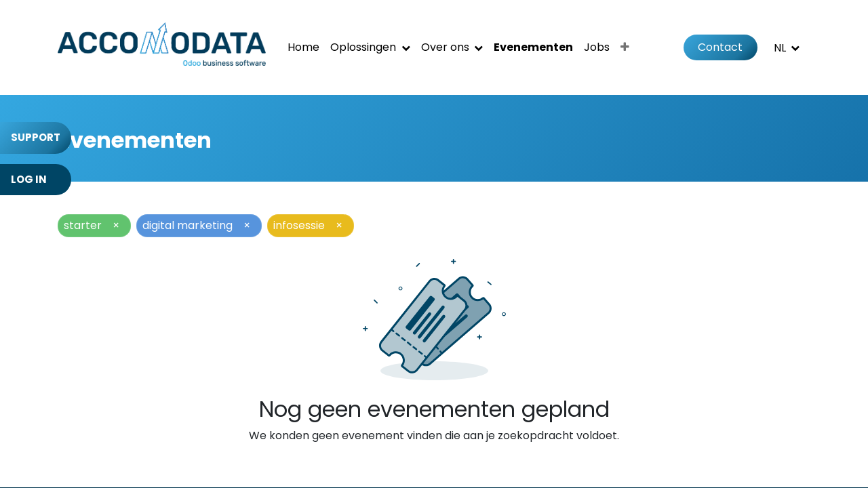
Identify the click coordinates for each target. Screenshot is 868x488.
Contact (720, 47)
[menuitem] (303, 47)
